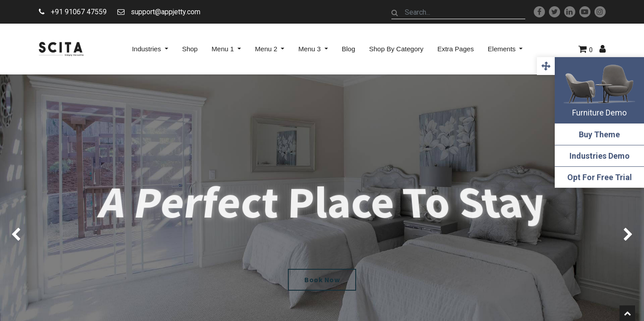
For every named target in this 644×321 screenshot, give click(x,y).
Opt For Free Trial (600, 177)
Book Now (322, 280)
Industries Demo (600, 156)
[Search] (395, 12)
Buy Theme (599, 134)
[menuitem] (190, 49)
